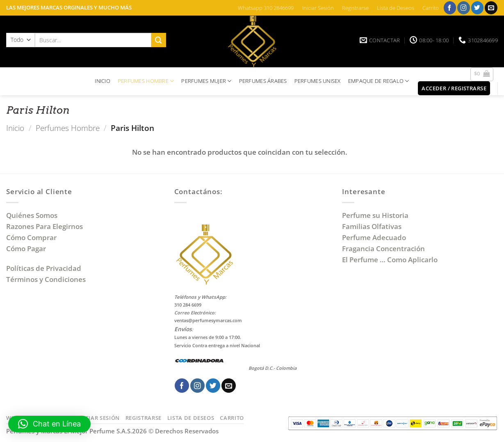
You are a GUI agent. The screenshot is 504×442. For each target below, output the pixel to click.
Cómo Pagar (26, 248)
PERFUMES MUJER (206, 81)
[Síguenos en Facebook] (450, 8)
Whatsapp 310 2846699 (266, 8)
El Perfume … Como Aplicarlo (390, 260)
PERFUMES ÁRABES (263, 81)
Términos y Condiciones (46, 279)
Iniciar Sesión (318, 8)
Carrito (431, 8)
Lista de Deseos (396, 8)
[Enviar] (159, 40)
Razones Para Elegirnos (46, 226)
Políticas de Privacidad (44, 268)
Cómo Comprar (32, 237)
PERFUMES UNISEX (318, 81)
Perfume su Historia (375, 215)
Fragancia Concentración (384, 248)
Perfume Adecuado (375, 237)
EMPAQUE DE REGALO (379, 81)
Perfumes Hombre (68, 128)
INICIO (103, 81)
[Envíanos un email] (491, 8)
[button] (482, 74)
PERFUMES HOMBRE (146, 81)
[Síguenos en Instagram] (464, 8)
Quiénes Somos (33, 215)
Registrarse (355, 8)
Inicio (15, 128)
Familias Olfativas (372, 226)
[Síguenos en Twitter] (478, 8)
